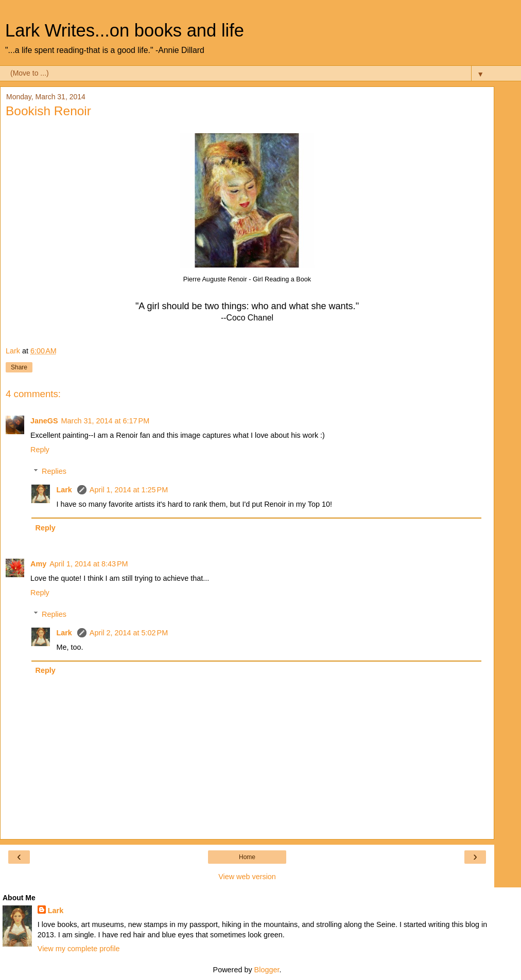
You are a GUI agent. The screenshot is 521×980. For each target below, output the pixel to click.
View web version (247, 877)
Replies (54, 471)
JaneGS (44, 421)
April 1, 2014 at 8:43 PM (89, 564)
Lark (65, 490)
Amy (38, 564)
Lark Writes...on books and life (125, 30)
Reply (40, 450)
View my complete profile (79, 949)
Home (247, 857)
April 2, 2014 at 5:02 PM (129, 633)
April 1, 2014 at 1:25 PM (129, 490)
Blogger (267, 970)
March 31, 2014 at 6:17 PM (106, 421)
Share (19, 367)
